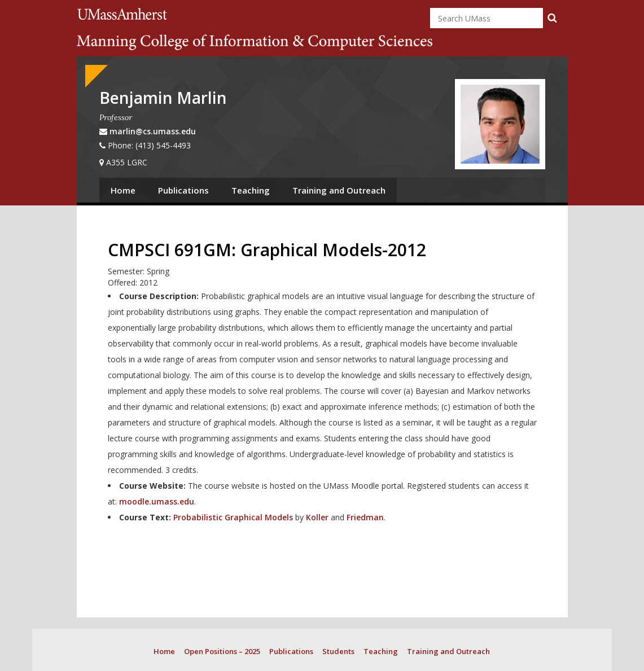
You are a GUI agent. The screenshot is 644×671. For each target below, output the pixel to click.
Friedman (365, 517)
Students (338, 651)
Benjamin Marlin (163, 98)
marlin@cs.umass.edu (153, 131)
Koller (317, 517)
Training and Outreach (339, 190)
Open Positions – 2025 (222, 651)
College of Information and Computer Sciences (255, 42)
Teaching (251, 190)
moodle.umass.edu (157, 501)
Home (123, 190)
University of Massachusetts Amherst (124, 14)
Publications (183, 190)
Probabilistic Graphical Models (233, 517)
